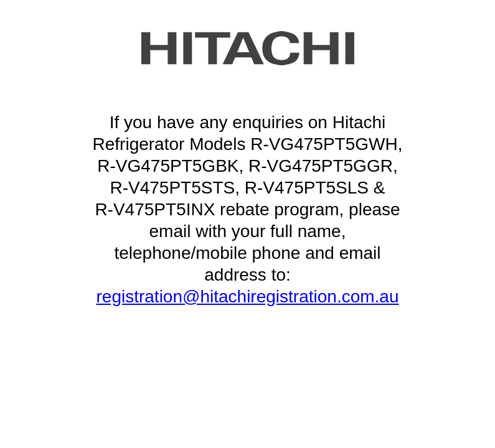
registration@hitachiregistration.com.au (248, 296)
